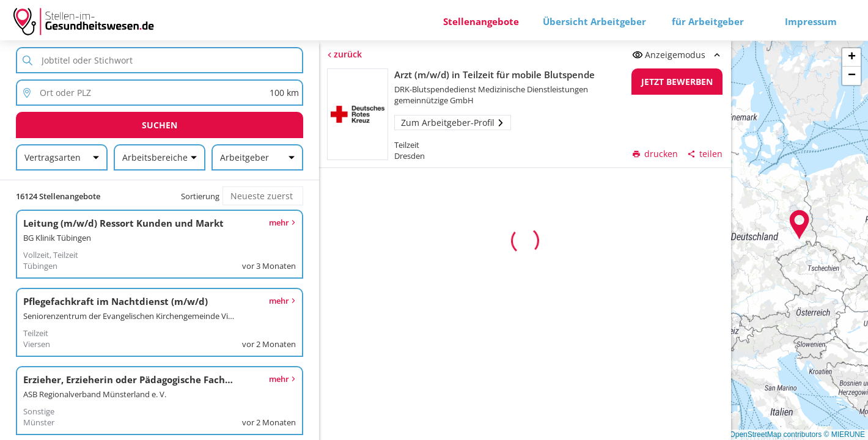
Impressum (811, 21)
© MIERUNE (844, 435)
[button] (800, 225)
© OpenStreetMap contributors (772, 435)
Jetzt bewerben (677, 82)
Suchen (160, 125)
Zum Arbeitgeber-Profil (453, 123)
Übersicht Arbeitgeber (594, 21)
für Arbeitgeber (708, 21)
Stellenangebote (481, 21)
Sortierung (200, 196)
